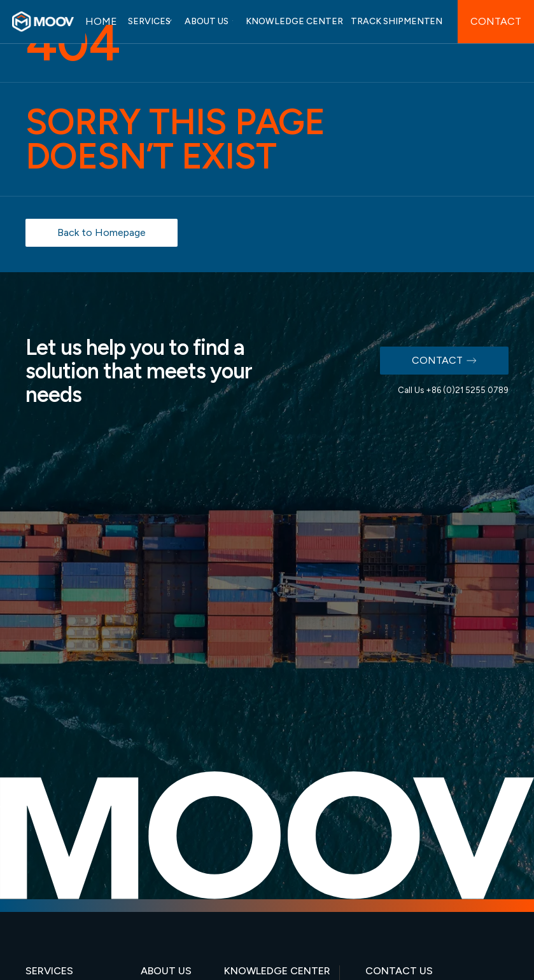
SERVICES (149, 21)
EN (436, 21)
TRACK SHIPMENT (390, 21)
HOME (101, 21)
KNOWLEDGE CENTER (294, 21)
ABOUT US (207, 21)
